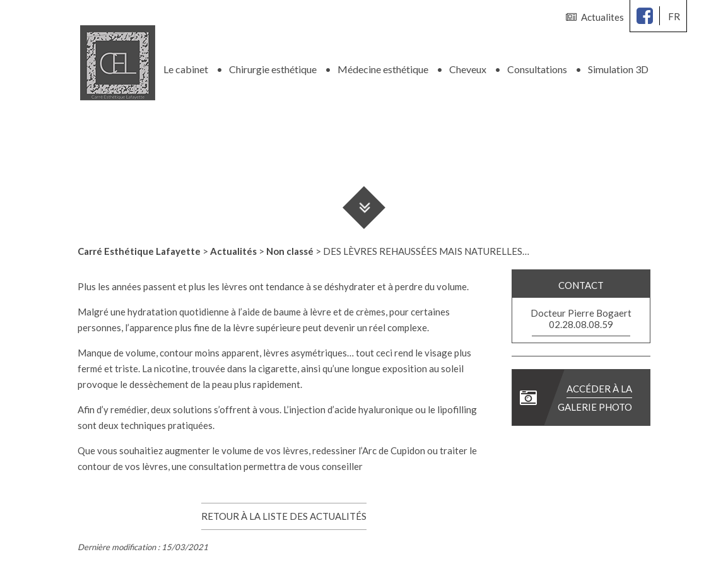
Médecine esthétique (383, 69)
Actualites (595, 17)
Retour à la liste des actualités (284, 516)
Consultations (537, 69)
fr (674, 16)
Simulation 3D (618, 69)
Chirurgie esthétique (273, 69)
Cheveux (468, 69)
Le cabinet (186, 69)
